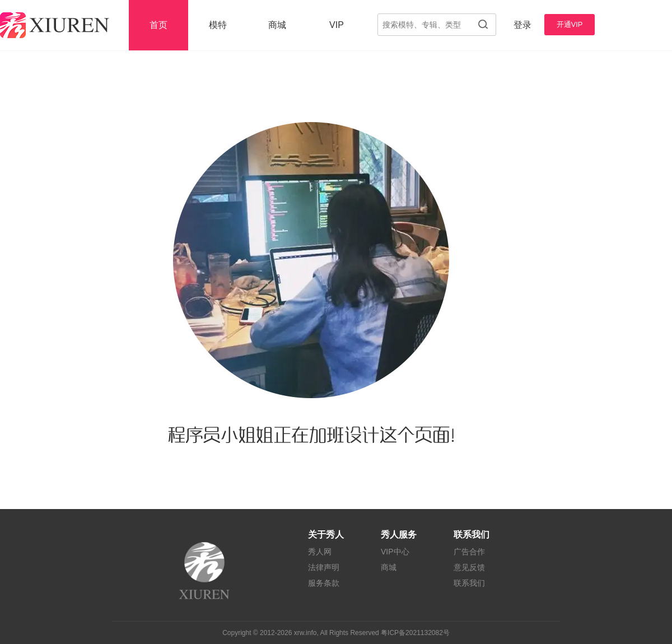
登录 (522, 25)
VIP (337, 25)
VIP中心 (395, 552)
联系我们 (469, 583)
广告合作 (469, 552)
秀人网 (320, 552)
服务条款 (324, 583)
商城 (277, 25)
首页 (158, 25)
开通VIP (570, 24)
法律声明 (324, 567)
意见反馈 (469, 567)
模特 (218, 25)
